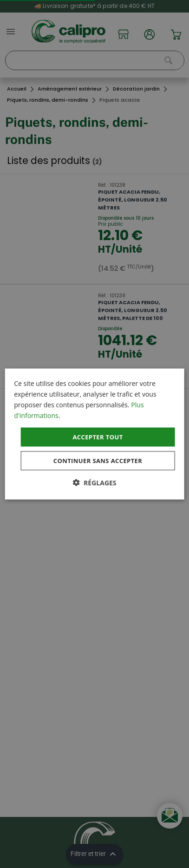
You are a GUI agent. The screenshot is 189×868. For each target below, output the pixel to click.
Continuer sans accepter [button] (98, 461)
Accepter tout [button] (98, 437)
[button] (94, 483)
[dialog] (94, 434)
